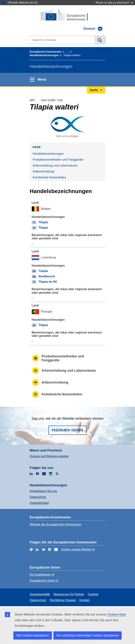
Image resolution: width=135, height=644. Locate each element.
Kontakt (84, 600)
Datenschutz (38, 497)
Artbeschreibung (43, 171)
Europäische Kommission (46, 52)
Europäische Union (42, 581)
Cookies (93, 594)
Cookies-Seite (117, 614)
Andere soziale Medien (76, 549)
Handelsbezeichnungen (44, 55)
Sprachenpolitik (40, 594)
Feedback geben (67, 430)
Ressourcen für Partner (69, 594)
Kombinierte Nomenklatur (49, 177)
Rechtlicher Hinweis (63, 600)
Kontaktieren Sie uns (43, 491)
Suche (100, 40)
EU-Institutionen (40, 575)
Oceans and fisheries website (49, 456)
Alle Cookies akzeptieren (33, 635)
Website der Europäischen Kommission (56, 524)
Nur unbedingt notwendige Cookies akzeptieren (88, 635)
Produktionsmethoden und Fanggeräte (58, 160)
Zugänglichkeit (39, 503)
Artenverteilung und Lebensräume (55, 166)
